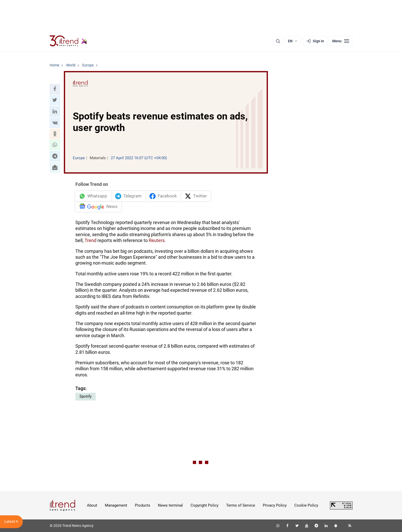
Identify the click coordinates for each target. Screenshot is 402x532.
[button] (55, 89)
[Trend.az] (69, 41)
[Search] (278, 41)
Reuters (157, 240)
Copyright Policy (204, 505)
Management (116, 505)
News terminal (170, 505)
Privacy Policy (275, 505)
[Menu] (341, 41)
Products (143, 505)
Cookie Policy (306, 505)
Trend (91, 240)
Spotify (86, 396)
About (92, 505)
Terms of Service (241, 505)
